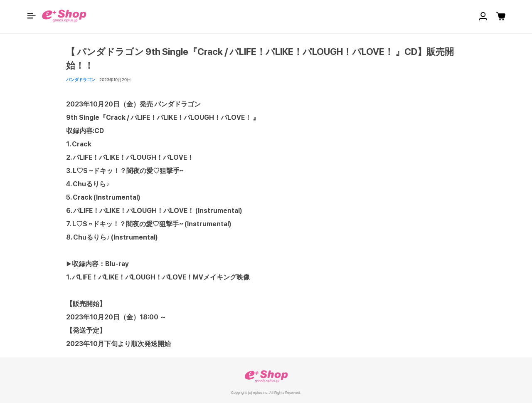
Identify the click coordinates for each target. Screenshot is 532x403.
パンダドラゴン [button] (81, 79)
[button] (32, 16)
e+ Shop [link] (266, 376)
